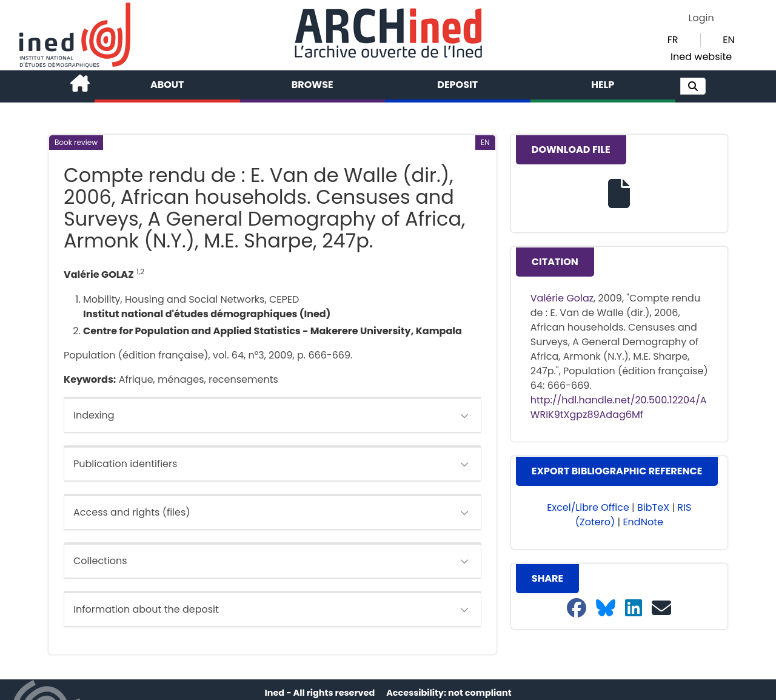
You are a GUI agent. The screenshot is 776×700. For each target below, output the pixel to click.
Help (603, 85)
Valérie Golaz (562, 298)
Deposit (457, 85)
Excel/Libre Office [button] (588, 507)
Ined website (701, 57)
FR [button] (673, 40)
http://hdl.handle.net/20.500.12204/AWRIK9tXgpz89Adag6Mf (619, 407)
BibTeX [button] (653, 507)
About (167, 85)
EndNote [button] (643, 522)
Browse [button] (313, 85)
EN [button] (728, 40)
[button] (693, 86)
